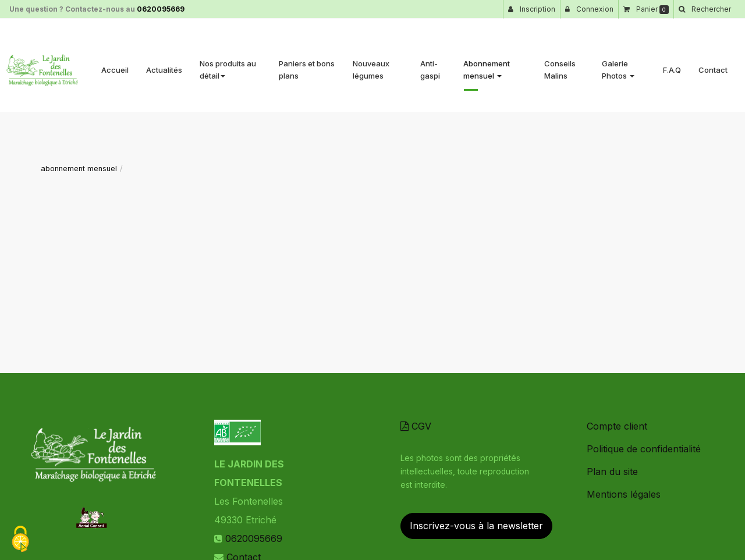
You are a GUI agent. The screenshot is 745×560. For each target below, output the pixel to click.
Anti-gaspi (430, 65)
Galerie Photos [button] (618, 65)
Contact (713, 65)
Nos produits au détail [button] (228, 65)
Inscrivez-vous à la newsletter (476, 526)
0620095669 (161, 9)
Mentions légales (624, 494)
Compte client (617, 426)
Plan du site (612, 472)
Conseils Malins (560, 65)
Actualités (164, 65)
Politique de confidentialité (644, 449)
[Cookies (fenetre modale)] (20, 540)
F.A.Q (672, 65)
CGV (416, 426)
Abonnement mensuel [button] (487, 65)
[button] (705, 9)
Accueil (115, 65)
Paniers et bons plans (307, 65)
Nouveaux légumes (371, 65)
